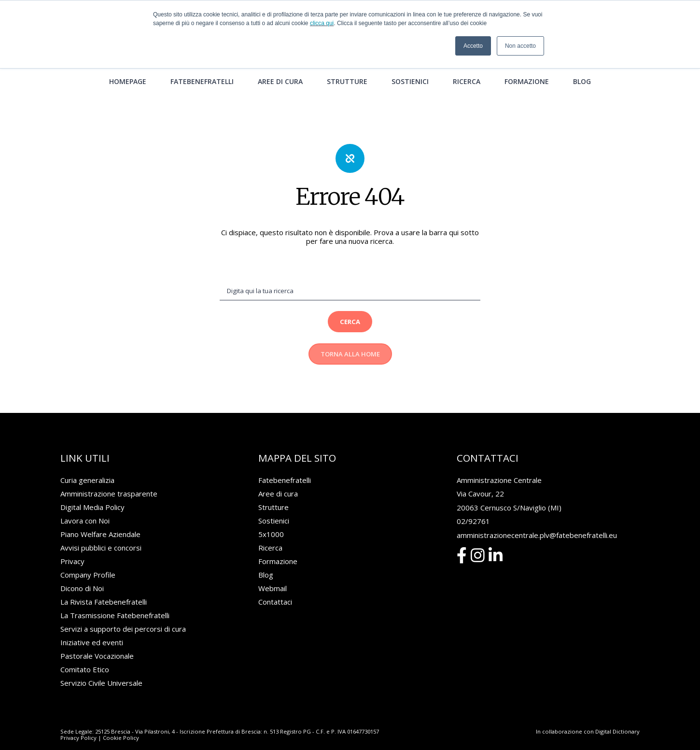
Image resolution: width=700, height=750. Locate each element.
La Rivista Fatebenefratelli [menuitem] (104, 591)
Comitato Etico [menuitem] (85, 659)
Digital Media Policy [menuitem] (92, 496)
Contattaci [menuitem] (275, 591)
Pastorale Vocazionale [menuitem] (97, 645)
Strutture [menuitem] (347, 70)
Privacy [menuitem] (72, 551)
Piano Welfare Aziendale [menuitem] (100, 524)
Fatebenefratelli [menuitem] (202, 70)
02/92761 (473, 510)
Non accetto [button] (520, 46)
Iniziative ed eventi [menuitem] (92, 632)
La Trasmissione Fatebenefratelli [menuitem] (115, 605)
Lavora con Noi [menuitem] (85, 510)
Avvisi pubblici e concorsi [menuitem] (101, 537)
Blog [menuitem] (582, 70)
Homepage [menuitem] (128, 70)
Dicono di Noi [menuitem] (82, 578)
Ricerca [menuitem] (467, 70)
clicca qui (322, 23)
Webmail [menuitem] (273, 578)
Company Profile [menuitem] (88, 564)
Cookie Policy (121, 727)
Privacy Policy (78, 727)
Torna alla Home (350, 343)
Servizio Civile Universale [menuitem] (101, 672)
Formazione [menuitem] (527, 70)
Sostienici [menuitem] (410, 70)
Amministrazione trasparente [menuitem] (109, 483)
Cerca (350, 311)
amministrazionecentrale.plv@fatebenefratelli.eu (537, 524)
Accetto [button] (473, 46)
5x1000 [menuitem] (271, 524)
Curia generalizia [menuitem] (87, 469)
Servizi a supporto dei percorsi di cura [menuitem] (123, 618)
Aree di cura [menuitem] (280, 70)
